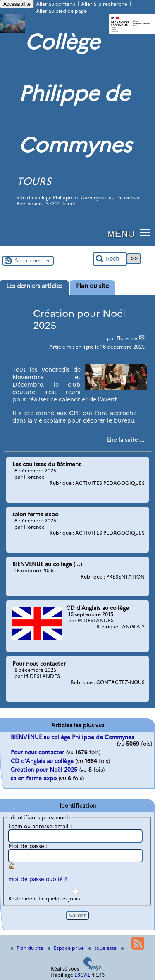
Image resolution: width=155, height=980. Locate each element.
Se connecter (32, 260)
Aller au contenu (56, 4)
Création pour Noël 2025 (44, 770)
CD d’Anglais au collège (42, 761)
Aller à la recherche (104, 4)
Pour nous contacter (37, 752)
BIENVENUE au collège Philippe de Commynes (72, 737)
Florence (128, 338)
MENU (121, 234)
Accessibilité (17, 4)
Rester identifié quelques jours (44, 899)
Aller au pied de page (61, 11)
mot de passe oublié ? (38, 879)
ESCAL (82, 975)
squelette (103, 948)
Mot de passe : (28, 846)
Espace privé (67, 948)
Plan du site (28, 948)
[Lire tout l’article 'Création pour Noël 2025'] (126, 439)
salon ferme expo (34, 778)
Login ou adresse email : (40, 826)
